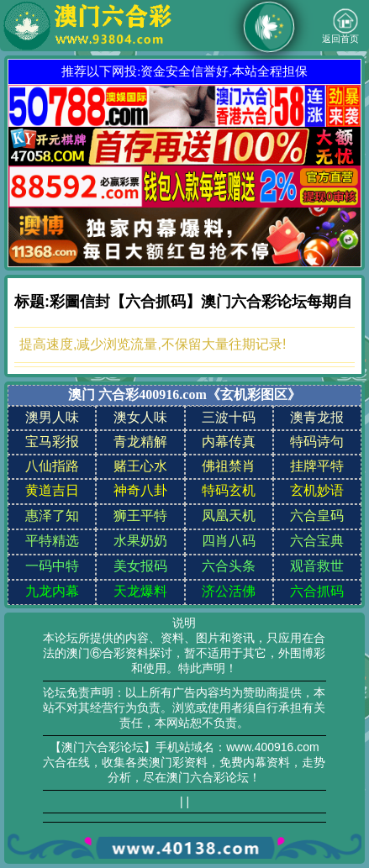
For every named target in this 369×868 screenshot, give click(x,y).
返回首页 (340, 26)
